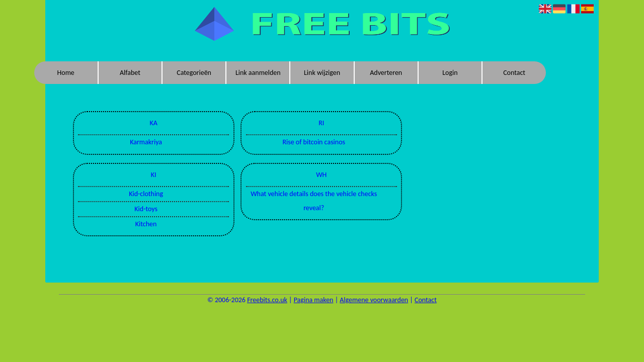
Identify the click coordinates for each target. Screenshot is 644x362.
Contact (514, 73)
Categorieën (194, 73)
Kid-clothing (146, 194)
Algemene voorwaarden (374, 300)
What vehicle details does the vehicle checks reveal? (314, 201)
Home (66, 73)
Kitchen (146, 224)
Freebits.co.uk (267, 300)
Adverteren (386, 73)
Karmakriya (146, 142)
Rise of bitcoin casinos (314, 142)
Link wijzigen (322, 73)
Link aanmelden (258, 73)
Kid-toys (146, 209)
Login (450, 73)
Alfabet (130, 73)
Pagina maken (314, 300)
